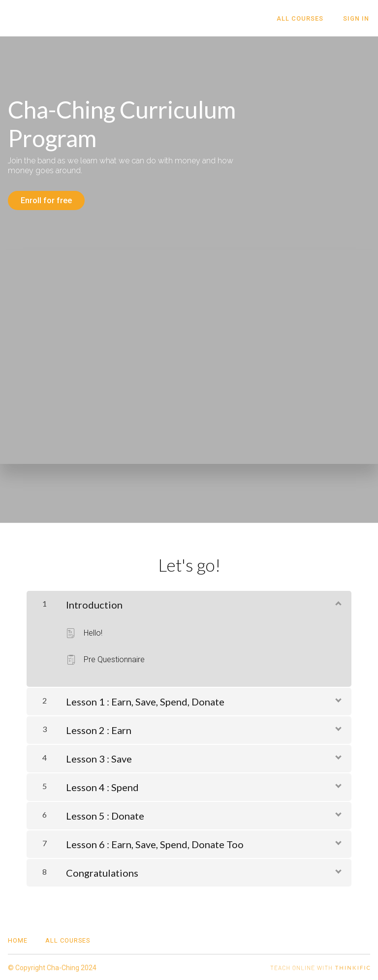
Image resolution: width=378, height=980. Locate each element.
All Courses (303, 18)
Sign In (357, 18)
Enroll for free (46, 200)
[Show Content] (338, 602)
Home (18, 939)
